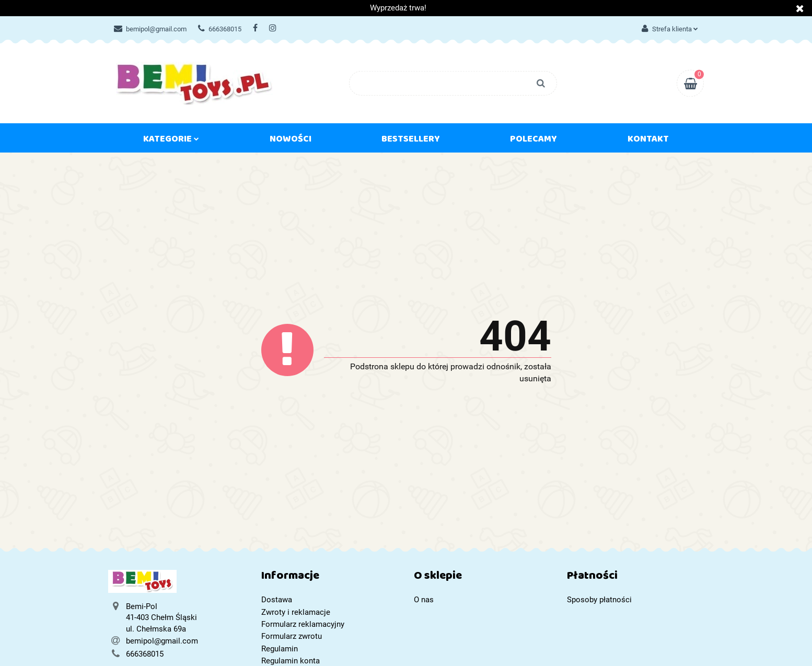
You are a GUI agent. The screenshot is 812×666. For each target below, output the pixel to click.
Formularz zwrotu (292, 636)
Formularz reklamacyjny (303, 624)
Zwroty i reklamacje (296, 612)
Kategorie (171, 141)
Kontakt (648, 141)
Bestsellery (411, 141)
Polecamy (533, 141)
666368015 (220, 29)
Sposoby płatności (599, 600)
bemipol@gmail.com (150, 29)
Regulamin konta (291, 661)
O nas (424, 600)
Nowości (291, 141)
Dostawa (277, 600)
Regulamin (280, 649)
